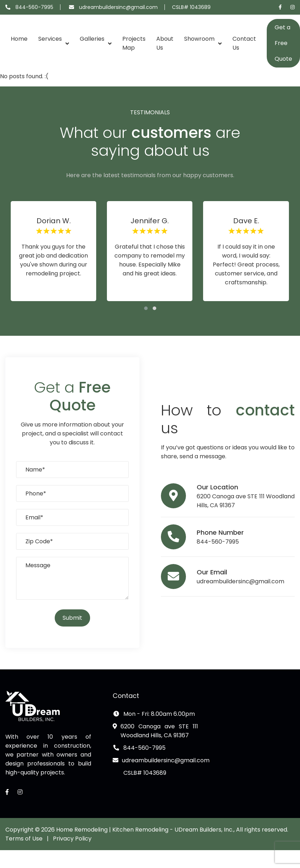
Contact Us (244, 43)
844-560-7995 (34, 7)
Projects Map (134, 43)
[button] (146, 308)
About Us (165, 43)
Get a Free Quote (283, 43)
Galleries (92, 39)
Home (19, 39)
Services (50, 39)
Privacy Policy (72, 839)
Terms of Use (24, 839)
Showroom (199, 39)
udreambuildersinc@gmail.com (118, 7)
